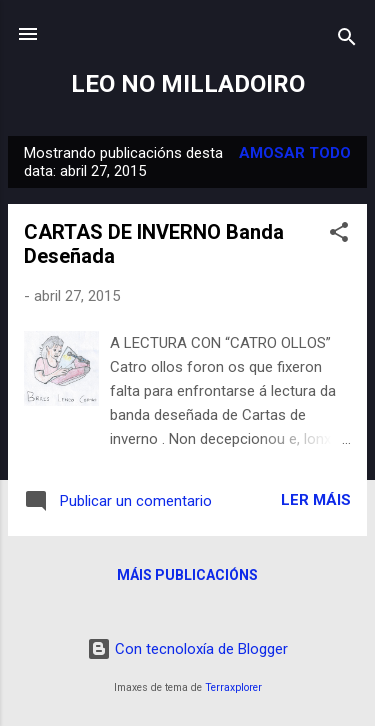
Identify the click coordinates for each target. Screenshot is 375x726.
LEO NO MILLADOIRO (188, 84)
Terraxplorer (233, 687)
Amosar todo (295, 153)
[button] (339, 235)
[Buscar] (347, 40)
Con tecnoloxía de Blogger (187, 649)
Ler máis (316, 500)
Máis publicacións (187, 575)
